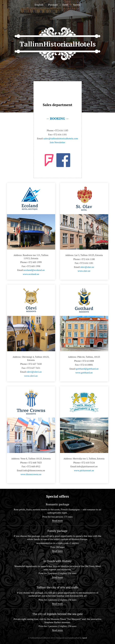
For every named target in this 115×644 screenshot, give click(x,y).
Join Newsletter (57, 142)
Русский (53, 5)
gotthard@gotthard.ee (87, 369)
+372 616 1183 (61, 130)
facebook (63, 160)
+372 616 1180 (88, 259)
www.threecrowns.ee (31, 474)
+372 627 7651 (33, 368)
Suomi (77, 5)
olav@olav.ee (87, 267)
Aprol (84, 638)
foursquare (49, 160)
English (39, 5)
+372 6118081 (86, 365)
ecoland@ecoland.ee (34, 270)
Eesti (65, 5)
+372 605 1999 (34, 262)
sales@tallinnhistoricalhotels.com (61, 138)
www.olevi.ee (31, 376)
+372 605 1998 (33, 266)
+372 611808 (88, 361)
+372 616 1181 (60, 134)
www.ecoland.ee (31, 274)
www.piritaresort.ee (84, 470)
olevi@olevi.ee (34, 372)
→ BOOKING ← (57, 119)
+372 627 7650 (34, 364)
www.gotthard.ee (84, 373)
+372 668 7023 (34, 463)
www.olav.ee (84, 271)
